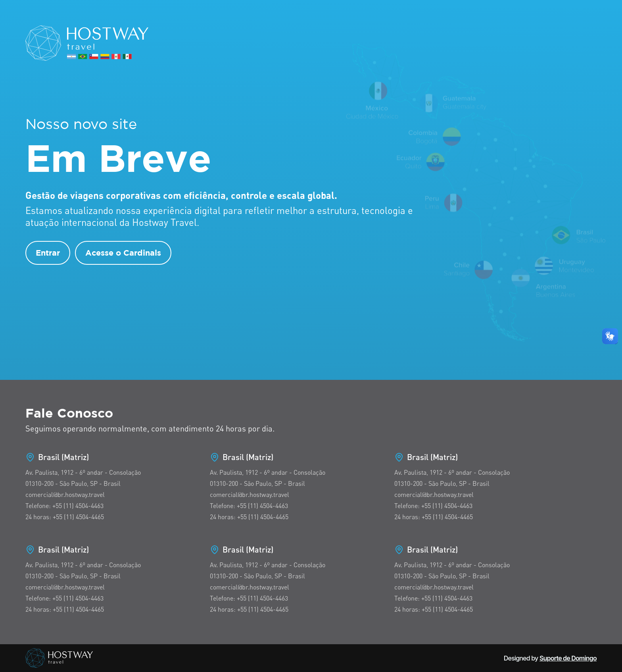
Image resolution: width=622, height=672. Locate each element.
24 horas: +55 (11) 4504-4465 (65, 517)
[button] (610, 336)
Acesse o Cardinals (123, 253)
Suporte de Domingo (568, 658)
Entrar (48, 253)
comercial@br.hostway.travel (65, 495)
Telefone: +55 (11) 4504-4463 (64, 506)
